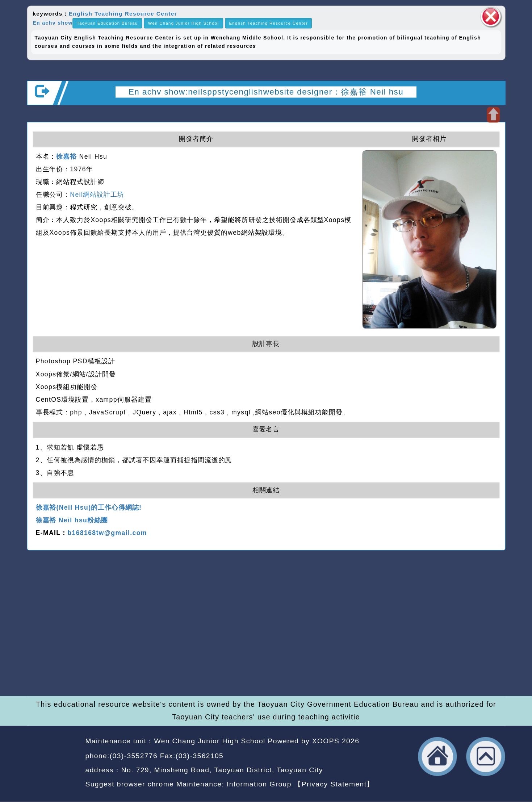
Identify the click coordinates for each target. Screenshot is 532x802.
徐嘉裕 (66, 156)
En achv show (53, 23)
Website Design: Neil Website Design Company (53, 764)
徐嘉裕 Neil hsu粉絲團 (72, 521)
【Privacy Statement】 (334, 784)
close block (491, 16)
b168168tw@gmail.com (107, 533)
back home (438, 757)
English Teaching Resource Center (123, 14)
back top (486, 757)
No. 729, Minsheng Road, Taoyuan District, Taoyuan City (222, 770)
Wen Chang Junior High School (184, 23)
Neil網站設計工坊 (97, 195)
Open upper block (493, 115)
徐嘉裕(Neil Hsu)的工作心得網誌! (89, 507)
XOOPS (326, 741)
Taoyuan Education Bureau (107, 23)
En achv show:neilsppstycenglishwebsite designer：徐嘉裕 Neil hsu (266, 92)
